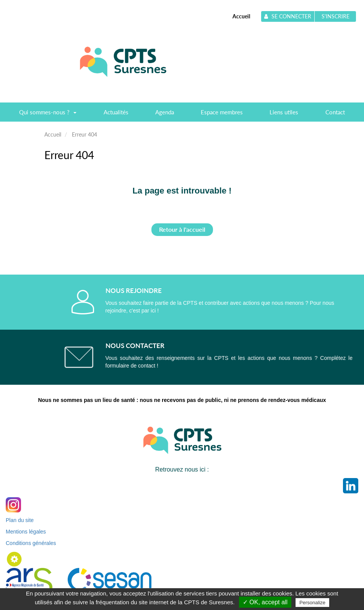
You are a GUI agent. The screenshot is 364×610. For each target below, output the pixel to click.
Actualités (116, 112)
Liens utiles (284, 112)
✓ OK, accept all (265, 602)
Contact (335, 112)
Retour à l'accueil (182, 229)
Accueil (241, 16)
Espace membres (222, 112)
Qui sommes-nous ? (48, 115)
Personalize (312, 603)
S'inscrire (336, 16)
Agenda (165, 112)
